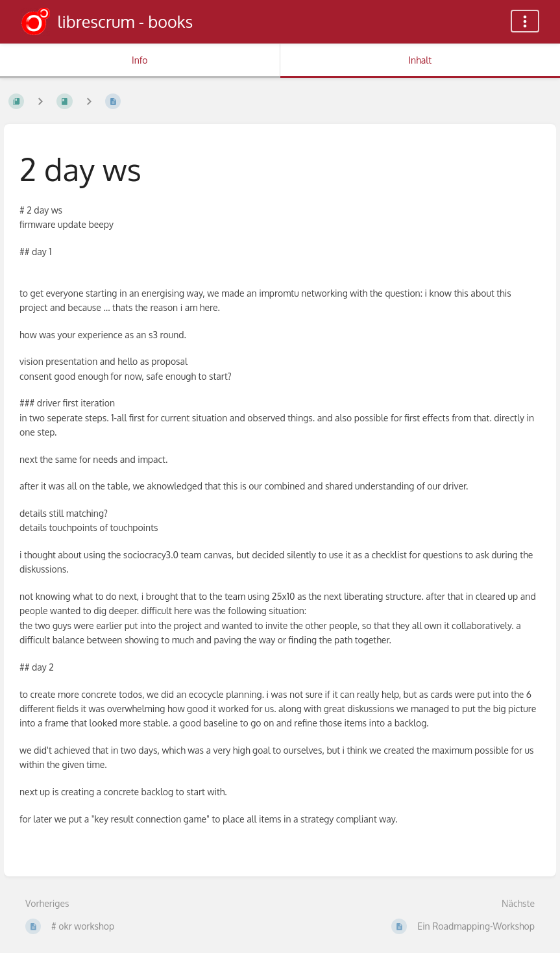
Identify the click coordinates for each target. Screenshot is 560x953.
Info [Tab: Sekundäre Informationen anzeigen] (140, 60)
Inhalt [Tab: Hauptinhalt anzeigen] (420, 60)
